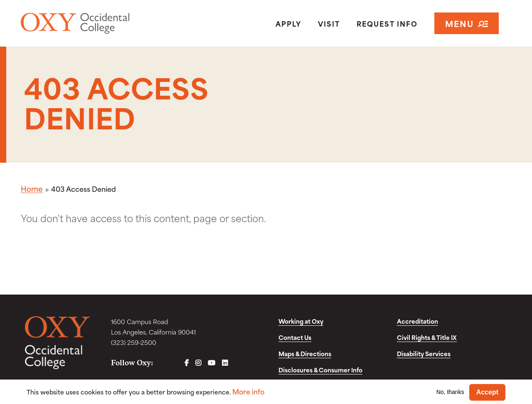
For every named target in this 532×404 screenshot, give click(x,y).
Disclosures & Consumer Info (320, 370)
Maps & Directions (305, 353)
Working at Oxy (301, 321)
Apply (288, 23)
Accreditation (417, 321)
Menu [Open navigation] (467, 23)
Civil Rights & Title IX (427, 337)
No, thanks (450, 392)
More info (248, 391)
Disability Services (424, 353)
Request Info (387, 23)
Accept (487, 392)
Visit (329, 23)
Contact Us (295, 337)
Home (32, 188)
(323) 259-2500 (134, 342)
